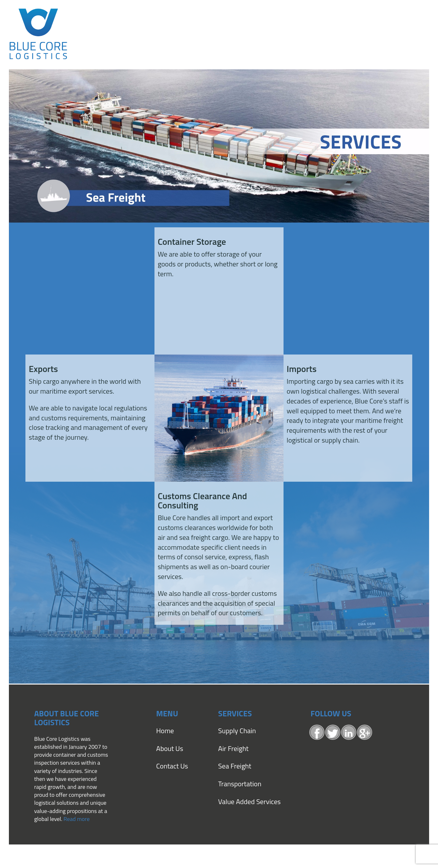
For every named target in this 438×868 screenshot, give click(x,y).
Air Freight (233, 748)
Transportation (240, 784)
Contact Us (172, 766)
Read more (77, 819)
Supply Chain (237, 731)
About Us (170, 748)
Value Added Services (249, 802)
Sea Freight (235, 766)
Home (165, 731)
